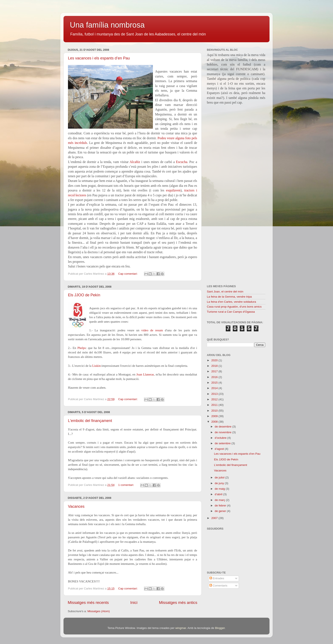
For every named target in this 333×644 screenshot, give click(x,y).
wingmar (181, 628)
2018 (215, 366)
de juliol (220, 477)
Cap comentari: (128, 274)
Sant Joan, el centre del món (225, 292)
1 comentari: (126, 485)
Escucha (182, 162)
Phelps (82, 348)
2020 (215, 360)
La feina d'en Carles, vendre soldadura (231, 302)
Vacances (76, 506)
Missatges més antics (178, 603)
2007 (215, 518)
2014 (215, 388)
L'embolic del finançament (90, 421)
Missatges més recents (88, 603)
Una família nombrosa (107, 25)
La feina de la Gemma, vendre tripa (229, 297)
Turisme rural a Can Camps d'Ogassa (231, 312)
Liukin (96, 366)
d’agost (220, 449)
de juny (220, 483)
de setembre (223, 443)
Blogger (220, 628)
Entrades (217, 578)
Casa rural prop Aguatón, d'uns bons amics (234, 307)
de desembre (224, 427)
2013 (215, 394)
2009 (215, 416)
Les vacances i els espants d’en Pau (99, 58)
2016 (215, 377)
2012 (215, 399)
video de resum (152, 330)
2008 (215, 422)
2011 (215, 405)
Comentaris (218, 586)
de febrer (221, 505)
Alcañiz (135, 162)
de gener (221, 511)
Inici (134, 603)
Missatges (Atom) (99, 611)
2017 (215, 371)
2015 (215, 383)
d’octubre (221, 438)
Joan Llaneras (145, 374)
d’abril (219, 494)
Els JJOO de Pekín (84, 295)
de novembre (224, 432)
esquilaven (173, 190)
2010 (215, 411)
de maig (220, 489)
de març (220, 500)
